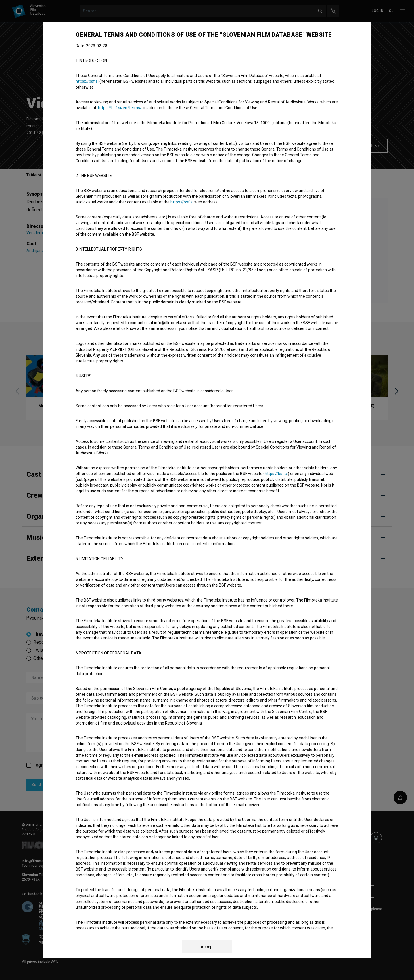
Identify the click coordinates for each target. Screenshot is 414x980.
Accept (207, 947)
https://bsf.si (87, 81)
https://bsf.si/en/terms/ (120, 108)
